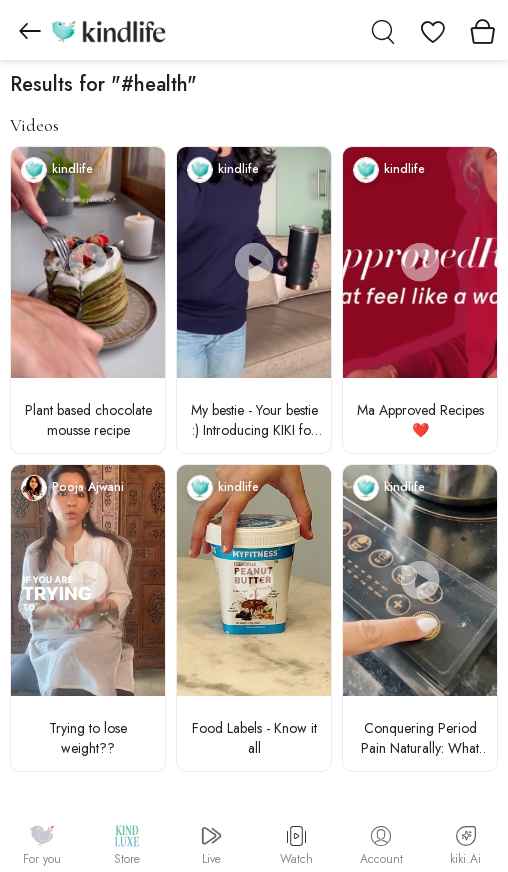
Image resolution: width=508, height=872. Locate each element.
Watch (296, 847)
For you (42, 846)
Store (127, 846)
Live (212, 846)
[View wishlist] (433, 30)
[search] (383, 30)
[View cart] (483, 30)
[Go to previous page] (30, 30)
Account (381, 847)
